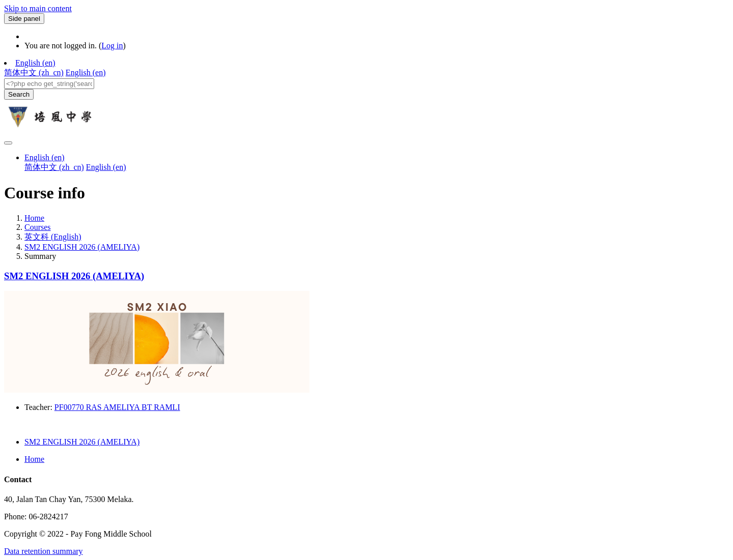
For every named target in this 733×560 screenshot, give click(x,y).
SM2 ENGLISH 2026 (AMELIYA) (82, 247)
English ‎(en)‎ (35, 63)
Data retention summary (44, 551)
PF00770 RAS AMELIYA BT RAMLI (117, 407)
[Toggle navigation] (8, 143)
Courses (38, 227)
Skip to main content (38, 8)
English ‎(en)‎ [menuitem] (86, 72)
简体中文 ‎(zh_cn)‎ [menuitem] (34, 72)
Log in (112, 46)
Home (34, 218)
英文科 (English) (53, 237)
